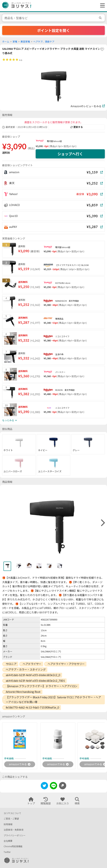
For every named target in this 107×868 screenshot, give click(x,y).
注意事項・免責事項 (13, 830)
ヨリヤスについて (12, 813)
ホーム (6, 42)
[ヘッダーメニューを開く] (102, 6)
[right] (102, 523)
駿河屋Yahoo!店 (54, 141)
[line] (53, 786)
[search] (101, 18)
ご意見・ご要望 (11, 819)
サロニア (11, 664)
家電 (15, 42)
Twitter (7, 852)
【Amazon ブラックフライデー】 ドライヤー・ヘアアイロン (42, 686)
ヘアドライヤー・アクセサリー (66, 664)
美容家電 (25, 42)
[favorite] (102, 49)
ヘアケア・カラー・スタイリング (26, 670)
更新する (77, 127)
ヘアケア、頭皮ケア (44, 42)
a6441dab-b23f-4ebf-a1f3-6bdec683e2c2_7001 (35, 681)
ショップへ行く (70, 154)
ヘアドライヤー (32, 664)
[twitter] (44, 786)
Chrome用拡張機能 (13, 846)
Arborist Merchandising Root (23, 692)
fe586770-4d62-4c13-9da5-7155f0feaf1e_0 (32, 707)
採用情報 (8, 824)
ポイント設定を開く (53, 30)
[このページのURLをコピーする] (63, 786)
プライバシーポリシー (15, 835)
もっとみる (10, 420)
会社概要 (8, 841)
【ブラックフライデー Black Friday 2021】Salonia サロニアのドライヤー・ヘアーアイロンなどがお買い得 (53, 700)
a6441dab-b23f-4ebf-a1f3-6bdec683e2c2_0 (33, 675)
